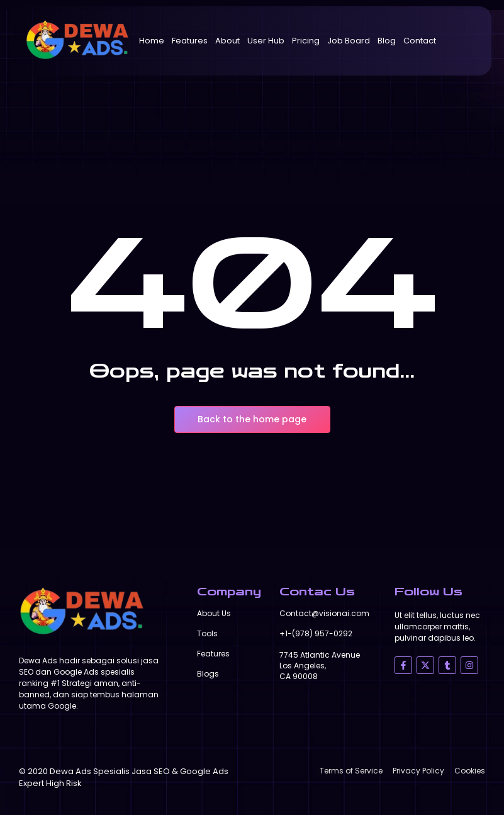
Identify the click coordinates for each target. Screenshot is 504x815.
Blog (387, 41)
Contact (420, 41)
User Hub (266, 41)
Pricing (306, 41)
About (227, 41)
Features (190, 41)
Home (152, 41)
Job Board (349, 41)
